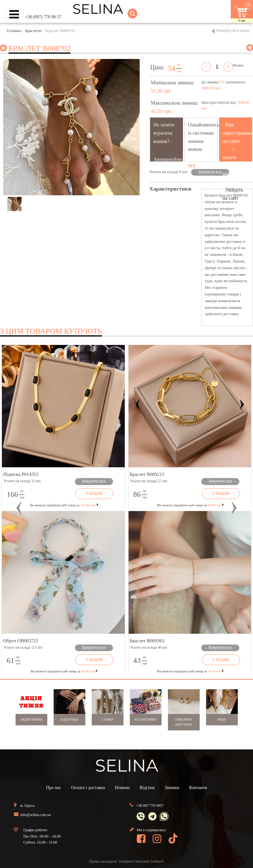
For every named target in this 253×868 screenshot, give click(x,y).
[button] (19, 508)
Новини (122, 788)
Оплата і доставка (88, 788)
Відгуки (147, 788)
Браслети (33, 31)
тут (192, 165)
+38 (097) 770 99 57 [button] (43, 17)
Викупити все (210, 172)
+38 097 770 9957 (150, 806)
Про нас (54, 788)
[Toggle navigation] (14, 14)
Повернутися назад (233, 30)
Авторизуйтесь (170, 159)
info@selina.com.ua (36, 815)
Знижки (172, 788)
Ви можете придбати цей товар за (64, 505)
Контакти (198, 788)
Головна (14, 31)
